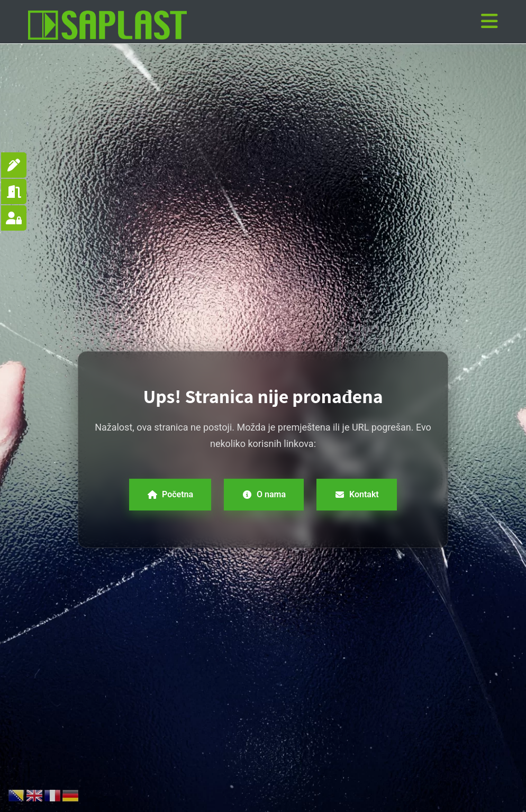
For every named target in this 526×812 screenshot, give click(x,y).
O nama (264, 494)
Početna (170, 494)
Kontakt (357, 494)
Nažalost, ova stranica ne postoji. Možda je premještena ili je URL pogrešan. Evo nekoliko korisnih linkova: (263, 436)
